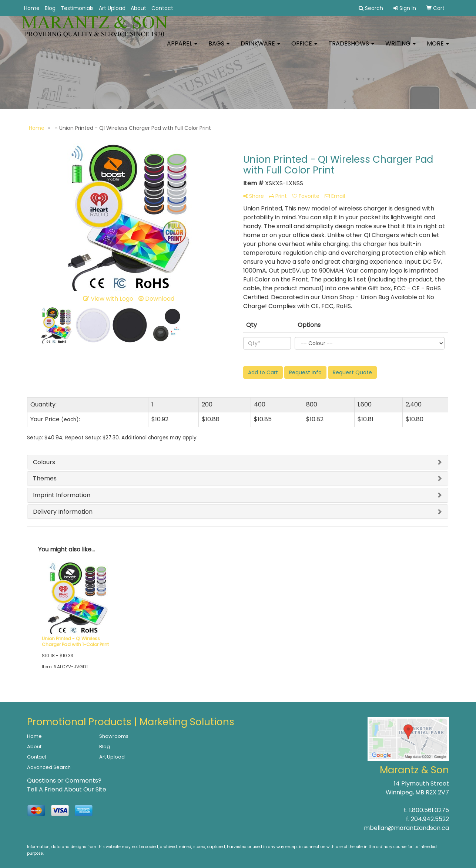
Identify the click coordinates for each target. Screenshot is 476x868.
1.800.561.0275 (429, 810)
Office (304, 48)
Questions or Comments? (64, 781)
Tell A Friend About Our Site (67, 789)
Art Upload (112, 8)
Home (32, 8)
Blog (50, 8)
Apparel (182, 48)
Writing (400, 48)
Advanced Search (49, 767)
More (438, 48)
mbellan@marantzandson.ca (406, 828)
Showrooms (114, 736)
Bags (219, 48)
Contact (162, 8)
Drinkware (260, 48)
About (138, 8)
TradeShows (351, 48)
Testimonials (77, 8)
